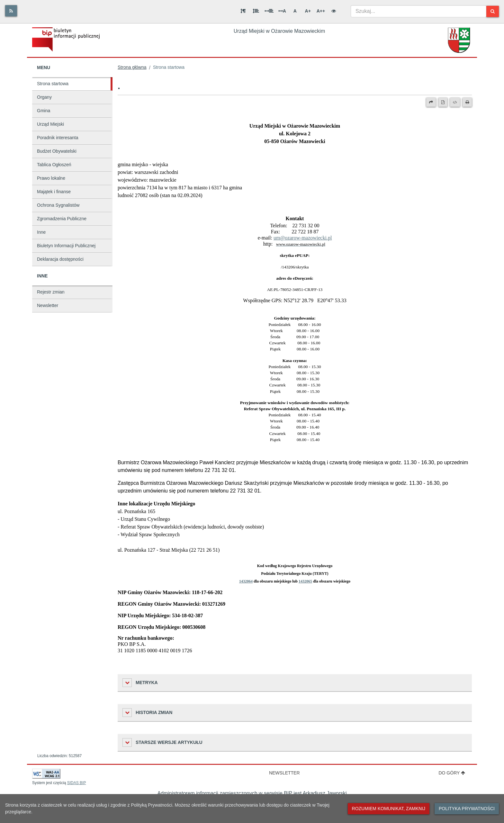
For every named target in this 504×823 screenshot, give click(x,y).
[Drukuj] (467, 102)
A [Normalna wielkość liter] (295, 11)
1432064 (246, 581)
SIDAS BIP (77, 783)
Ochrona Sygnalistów (58, 205)
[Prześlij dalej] (431, 102)
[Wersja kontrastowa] (334, 11)
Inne (41, 232)
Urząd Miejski (50, 124)
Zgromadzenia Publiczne (62, 219)
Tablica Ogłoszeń (54, 165)
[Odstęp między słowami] (269, 11)
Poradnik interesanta (58, 138)
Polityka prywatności (467, 809)
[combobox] (419, 11)
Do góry (452, 773)
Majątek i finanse (54, 192)
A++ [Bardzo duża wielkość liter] (321, 11)
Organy (44, 97)
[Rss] (11, 11)
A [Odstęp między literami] (282, 11)
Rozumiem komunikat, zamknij (389, 809)
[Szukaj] (493, 11)
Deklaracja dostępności (60, 259)
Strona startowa (53, 84)
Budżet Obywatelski (57, 151)
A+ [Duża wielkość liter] (308, 11)
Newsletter (48, 305)
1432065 (305, 581)
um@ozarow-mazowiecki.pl (303, 238)
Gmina (44, 111)
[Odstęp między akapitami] (243, 11)
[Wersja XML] (455, 102)
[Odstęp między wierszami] (256, 11)
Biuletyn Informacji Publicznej (66, 246)
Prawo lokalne (51, 178)
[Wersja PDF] (443, 102)
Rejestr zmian (51, 292)
